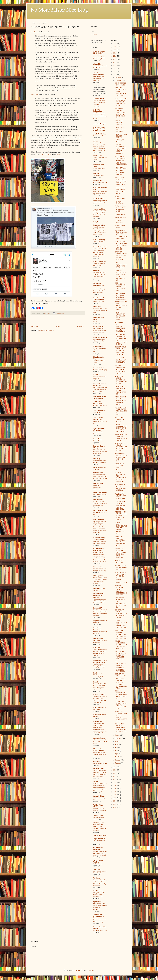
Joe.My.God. (98, 401)
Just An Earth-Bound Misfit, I (98, 418)
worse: (59, 154)
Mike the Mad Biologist (98, 484)
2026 (115, 44)
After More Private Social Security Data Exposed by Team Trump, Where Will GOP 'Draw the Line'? (100, 147)
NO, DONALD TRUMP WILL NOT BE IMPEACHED (120, 496)
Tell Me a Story (98, 816)
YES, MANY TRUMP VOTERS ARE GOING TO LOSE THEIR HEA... (120, 113)
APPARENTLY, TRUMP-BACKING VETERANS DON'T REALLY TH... (121, 683)
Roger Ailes (97, 709)
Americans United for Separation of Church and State (99, 129)
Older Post (81, 327)
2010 (115, 782)
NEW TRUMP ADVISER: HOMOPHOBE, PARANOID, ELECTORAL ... (121, 181)
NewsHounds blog (99, 538)
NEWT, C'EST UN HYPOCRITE (121, 84)
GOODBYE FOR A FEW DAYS (121, 238)
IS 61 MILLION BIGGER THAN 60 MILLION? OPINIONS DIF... (121, 457)
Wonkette (97, 878)
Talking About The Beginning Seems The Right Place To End (100, 541)
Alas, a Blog (97, 64)
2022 (115, 56)
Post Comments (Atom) (46, 330)
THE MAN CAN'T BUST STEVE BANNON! (121, 129)
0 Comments (61, 313)
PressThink (97, 628)
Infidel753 (97, 375)
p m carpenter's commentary (99, 549)
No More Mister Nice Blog (59, 10)
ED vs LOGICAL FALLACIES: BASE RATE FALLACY (100, 330)
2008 (115, 789)
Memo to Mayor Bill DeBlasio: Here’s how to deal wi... (120, 191)
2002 (115, 807)
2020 (115, 62)
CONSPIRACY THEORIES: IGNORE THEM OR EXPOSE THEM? (121, 614)
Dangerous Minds (99, 225)
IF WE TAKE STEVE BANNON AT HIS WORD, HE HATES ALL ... (121, 380)
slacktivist (97, 762)
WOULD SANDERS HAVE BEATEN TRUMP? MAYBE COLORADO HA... (121, 528)
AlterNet (96, 86)
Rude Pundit (98, 722)
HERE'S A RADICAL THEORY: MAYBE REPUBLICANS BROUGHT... (121, 590)
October (118, 735)
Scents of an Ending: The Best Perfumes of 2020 (100, 754)
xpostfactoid (97, 902)
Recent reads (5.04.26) (100, 763)
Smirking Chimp (99, 769)
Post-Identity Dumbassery (119, 202)
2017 (115, 72)
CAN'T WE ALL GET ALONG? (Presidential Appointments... (120, 296)
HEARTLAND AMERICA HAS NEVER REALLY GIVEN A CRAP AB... (121, 716)
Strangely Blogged (99, 796)
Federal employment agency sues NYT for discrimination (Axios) (100, 476)
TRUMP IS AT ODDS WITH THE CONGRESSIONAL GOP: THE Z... (121, 602)
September (119, 738)
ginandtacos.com (99, 326)
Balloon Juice (98, 156)
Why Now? (97, 869)
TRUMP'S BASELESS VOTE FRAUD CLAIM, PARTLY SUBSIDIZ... (120, 149)
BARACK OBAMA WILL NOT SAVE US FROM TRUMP (121, 437)
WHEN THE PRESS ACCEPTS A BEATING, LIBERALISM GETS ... (120, 541)
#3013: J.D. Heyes (99, 302)
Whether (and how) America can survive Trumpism (99, 102)
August (118, 741)
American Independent (97, 110)
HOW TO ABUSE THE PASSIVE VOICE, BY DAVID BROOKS (120, 576)
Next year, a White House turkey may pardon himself (120, 209)
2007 (115, 792)
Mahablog (97, 459)
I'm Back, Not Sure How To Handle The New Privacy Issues (99, 57)
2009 (115, 786)
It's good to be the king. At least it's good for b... (121, 232)
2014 (115, 770)
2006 (115, 795)
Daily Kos (97, 222)
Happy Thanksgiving (120, 197)
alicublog (96, 73)
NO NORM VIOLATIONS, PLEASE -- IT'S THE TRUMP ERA (120, 287)
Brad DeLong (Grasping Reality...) (100, 181)
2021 (115, 59)
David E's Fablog (99, 240)
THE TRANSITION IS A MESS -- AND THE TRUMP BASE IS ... (121, 390)
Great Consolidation (100, 337)
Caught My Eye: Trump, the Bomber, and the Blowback (99, 666)
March (117, 757)
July (117, 744)
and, (43, 154)
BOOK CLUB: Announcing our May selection (100, 828)
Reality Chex (98, 673)
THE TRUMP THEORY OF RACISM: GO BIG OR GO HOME (120, 316)
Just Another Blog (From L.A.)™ (99, 429)
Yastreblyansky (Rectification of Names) (99, 916)
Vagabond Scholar (99, 839)
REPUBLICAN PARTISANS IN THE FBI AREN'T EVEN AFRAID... (121, 705)
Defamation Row (98, 864)
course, (49, 154)
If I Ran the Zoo (99, 368)
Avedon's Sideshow (100, 134)
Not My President (120, 217)
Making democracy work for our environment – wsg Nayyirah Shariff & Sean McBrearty (99, 289)
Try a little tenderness (119, 221)
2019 (115, 65)
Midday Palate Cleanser (100, 494)
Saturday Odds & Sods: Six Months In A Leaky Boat (100, 310)
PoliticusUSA (98, 608)
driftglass (96, 270)
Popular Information (100, 621)
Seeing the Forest (99, 738)
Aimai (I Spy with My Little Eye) (99, 52)
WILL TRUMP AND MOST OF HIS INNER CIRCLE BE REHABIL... (121, 655)
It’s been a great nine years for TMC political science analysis (100, 503)
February (118, 760)
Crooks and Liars (99, 209)
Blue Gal (96, 173)
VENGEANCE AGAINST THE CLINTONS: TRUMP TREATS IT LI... (121, 160)
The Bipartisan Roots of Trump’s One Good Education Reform (100, 601)
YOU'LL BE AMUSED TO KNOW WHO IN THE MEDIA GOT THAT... (121, 645)
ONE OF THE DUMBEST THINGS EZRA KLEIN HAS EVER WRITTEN (120, 553)
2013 (115, 773)
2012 (115, 776)
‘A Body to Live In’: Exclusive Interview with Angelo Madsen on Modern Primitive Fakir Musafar (100, 231)
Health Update (98, 441)
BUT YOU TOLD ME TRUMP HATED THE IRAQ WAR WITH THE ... (120, 351)
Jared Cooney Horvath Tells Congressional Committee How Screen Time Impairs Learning (100, 252)
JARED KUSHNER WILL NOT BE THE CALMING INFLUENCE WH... (121, 411)
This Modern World (100, 835)
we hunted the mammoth (98, 849)
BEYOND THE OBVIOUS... (120, 562)
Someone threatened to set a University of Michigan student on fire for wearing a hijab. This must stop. (100, 787)
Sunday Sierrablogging (100, 370)
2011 (115, 779)
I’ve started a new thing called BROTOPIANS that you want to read (100, 853)
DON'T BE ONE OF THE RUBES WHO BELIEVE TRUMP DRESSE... (121, 245)
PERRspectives (98, 576)
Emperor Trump (120, 215)
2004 (115, 801)
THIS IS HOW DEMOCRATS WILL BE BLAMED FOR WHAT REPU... (120, 92)
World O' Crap (98, 891)
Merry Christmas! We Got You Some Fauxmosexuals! (100, 895)
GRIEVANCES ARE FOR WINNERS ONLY (119, 467)
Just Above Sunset (99, 410)
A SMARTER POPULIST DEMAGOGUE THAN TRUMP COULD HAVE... (121, 634)
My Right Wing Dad (100, 510)
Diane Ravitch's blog (100, 247)
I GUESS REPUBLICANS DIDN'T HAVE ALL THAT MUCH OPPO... (121, 428)
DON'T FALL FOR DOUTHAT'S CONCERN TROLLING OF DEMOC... (121, 102)
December (118, 77)
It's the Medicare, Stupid (120, 226)
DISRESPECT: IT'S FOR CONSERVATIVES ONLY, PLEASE (121, 306)
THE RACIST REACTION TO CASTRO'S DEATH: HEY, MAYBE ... (121, 171)
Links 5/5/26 (97, 487)
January (118, 763)
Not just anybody (98, 136)
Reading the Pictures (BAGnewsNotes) (100, 661)
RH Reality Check (99, 695)
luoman (78, 970)
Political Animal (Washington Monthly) (99, 595)
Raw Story (97, 648)
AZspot (96, 141)
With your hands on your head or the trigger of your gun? (100, 452)
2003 (115, 804)
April (117, 754)
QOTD (95, 321)
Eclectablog (97, 283)
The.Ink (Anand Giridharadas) (99, 824)
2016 (115, 75)
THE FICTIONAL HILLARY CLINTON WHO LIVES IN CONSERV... (121, 401)
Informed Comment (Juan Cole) (100, 385)
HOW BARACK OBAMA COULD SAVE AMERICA (120, 487)
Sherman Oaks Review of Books (99, 750)
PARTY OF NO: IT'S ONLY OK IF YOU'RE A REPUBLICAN (120, 360)
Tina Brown (35, 32)
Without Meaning (99, 818)
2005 (115, 798)
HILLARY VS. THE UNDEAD (120, 675)
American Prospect (100, 124)
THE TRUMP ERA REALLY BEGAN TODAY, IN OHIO (121, 138)
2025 (115, 47)
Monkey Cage (98, 499)
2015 (115, 767)
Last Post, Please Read (100, 931)
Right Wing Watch (99, 708)
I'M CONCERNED (121, 583)
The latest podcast (99, 175)
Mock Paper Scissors (100, 492)
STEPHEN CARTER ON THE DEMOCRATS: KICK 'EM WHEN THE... (120, 477)
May (117, 751)
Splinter (96, 781)
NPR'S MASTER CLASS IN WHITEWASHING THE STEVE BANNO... (121, 447)
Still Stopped (97, 412)
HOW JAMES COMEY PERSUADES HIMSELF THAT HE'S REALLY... (121, 728)
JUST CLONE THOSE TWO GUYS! (120, 420)
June (117, 748)
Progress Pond (98, 639)
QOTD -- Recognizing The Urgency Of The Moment (100, 350)
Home (58, 327)
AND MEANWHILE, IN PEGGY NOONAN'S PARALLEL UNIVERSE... (120, 666)
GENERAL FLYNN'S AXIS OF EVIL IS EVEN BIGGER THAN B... (121, 370)
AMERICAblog (99, 98)
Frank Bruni (35, 94)
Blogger (91, 970)
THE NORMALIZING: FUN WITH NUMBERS (121, 265)
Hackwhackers (98, 346)
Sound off (96, 623)
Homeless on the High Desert (99, 358)
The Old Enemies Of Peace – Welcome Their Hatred (100, 742)
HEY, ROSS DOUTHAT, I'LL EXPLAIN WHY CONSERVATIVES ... (121, 695)
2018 (115, 69)
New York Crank (99, 519)
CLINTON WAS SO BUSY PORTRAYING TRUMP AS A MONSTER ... (120, 505)
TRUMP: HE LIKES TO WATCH (119, 123)
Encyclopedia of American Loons (99, 299)
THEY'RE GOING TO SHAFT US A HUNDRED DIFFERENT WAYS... (121, 516)
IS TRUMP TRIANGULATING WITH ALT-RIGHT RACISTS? (121, 256)
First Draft (97, 307)
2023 (115, 53)
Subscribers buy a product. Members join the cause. (100, 632)
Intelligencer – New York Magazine (100, 397)
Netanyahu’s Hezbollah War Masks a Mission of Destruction (100, 389)
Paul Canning (98, 567)
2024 (115, 50)
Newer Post (35, 327)
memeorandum (98, 473)
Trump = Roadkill (99, 242)
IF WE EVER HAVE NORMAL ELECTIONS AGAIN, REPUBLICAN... (121, 327)
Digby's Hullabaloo (100, 262)
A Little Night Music (99, 168)
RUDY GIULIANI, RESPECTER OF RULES (121, 567)
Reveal (96, 682)
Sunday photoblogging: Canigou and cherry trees (100, 202)
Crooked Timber (99, 198)
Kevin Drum (97, 439)
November (119, 80)
